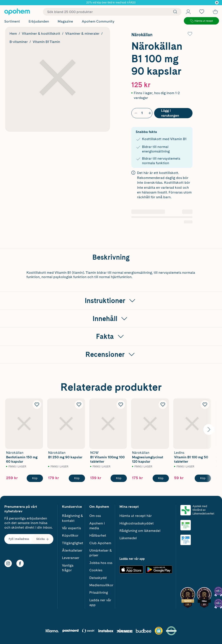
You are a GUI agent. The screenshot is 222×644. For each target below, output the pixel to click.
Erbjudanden (39, 21)
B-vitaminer (19, 42)
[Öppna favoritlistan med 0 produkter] (202, 12)
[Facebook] (20, 563)
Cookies (96, 570)
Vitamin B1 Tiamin (46, 42)
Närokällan (142, 35)
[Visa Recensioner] (111, 354)
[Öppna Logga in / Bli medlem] (188, 12)
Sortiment (12, 21)
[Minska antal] (135, 113)
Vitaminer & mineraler (82, 34)
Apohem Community (98, 21)
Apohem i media (97, 526)
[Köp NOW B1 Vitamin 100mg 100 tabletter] (119, 478)
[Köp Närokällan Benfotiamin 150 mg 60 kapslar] (35, 478)
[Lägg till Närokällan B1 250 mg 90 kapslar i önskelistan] (79, 405)
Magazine (65, 21)
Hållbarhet (98, 535)
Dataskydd (98, 578)
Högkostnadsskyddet (137, 523)
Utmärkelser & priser (101, 553)
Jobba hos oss (101, 563)
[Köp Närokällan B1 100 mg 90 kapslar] (173, 113)
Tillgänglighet (73, 543)
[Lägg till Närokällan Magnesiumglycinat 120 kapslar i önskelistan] (163, 405)
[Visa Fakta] (111, 336)
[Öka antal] (149, 113)
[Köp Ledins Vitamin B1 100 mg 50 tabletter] (203, 478)
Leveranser (71, 558)
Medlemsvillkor (101, 585)
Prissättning (99, 592)
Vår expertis (71, 528)
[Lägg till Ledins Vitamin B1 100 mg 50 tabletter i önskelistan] (205, 405)
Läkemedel (128, 538)
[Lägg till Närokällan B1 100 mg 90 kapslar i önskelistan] (190, 34)
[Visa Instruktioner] (111, 301)
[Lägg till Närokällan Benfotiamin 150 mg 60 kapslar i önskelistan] (37, 405)
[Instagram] (8, 563)
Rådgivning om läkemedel (140, 531)
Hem (13, 34)
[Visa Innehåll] (111, 319)
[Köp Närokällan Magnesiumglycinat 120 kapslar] (161, 478)
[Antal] (142, 113)
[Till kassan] (215, 12)
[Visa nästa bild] (209, 429)
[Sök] (174, 12)
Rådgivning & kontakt (73, 518)
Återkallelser (72, 550)
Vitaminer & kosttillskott (41, 34)
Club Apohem (100, 543)
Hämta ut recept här (136, 516)
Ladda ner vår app (100, 602)
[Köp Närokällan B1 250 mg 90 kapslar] (77, 478)
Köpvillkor (70, 535)
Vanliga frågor (68, 568)
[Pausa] (217, 3)
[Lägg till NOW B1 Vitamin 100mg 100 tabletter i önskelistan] (121, 405)
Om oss (95, 516)
